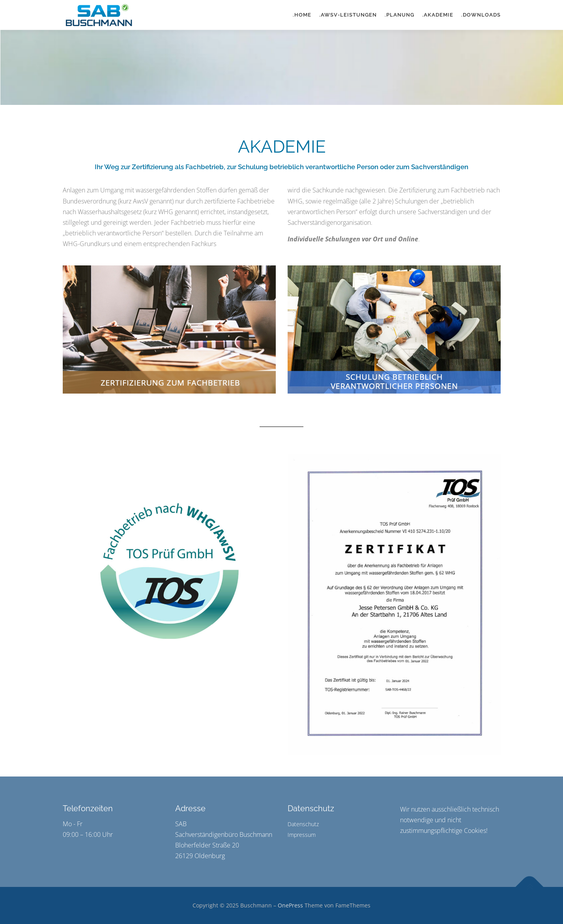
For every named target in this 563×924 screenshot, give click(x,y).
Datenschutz (303, 824)
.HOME (302, 15)
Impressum (302, 835)
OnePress (290, 905)
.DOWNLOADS (481, 15)
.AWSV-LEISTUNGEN (348, 15)
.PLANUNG (399, 15)
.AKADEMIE (438, 15)
